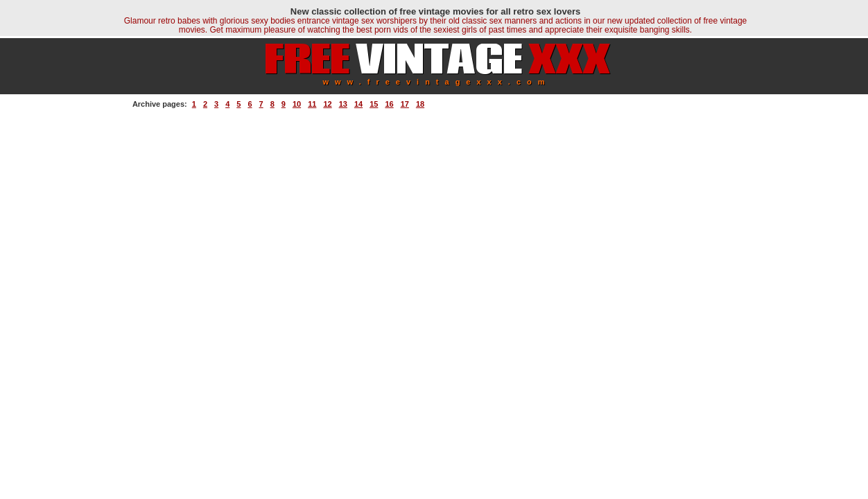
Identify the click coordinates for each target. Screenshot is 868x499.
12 (327, 104)
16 (389, 104)
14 (358, 104)
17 (405, 104)
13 (343, 104)
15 (374, 104)
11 (312, 104)
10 (297, 104)
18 (420, 104)
